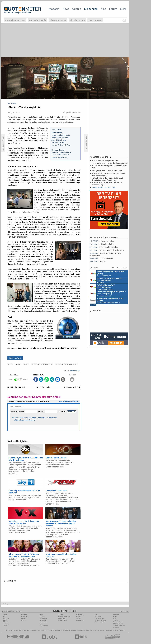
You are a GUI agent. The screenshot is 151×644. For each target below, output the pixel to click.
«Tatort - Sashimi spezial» (104, 247)
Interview (24, 620)
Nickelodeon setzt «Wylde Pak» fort (105, 160)
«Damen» (98, 262)
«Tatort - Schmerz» (101, 258)
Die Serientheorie (38, 20)
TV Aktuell (15, 630)
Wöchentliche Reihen (64, 617)
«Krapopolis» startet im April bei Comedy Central (110, 163)
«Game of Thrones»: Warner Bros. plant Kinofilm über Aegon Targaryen (110, 174)
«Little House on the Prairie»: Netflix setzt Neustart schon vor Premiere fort (108, 179)
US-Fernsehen (44, 626)
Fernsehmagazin (24, 630)
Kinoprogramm (99, 630)
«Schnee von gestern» (102, 241)
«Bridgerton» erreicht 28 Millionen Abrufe (107, 170)
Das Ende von (95, 20)
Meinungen (91, 9)
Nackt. (26, 364)
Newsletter (6, 618)
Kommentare (15, 358)
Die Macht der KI (58, 20)
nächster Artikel (72, 387)
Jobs (114, 618)
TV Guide (66, 630)
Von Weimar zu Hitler (15, 20)
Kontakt (115, 620)
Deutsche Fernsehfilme (111, 630)
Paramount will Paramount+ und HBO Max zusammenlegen (108, 184)
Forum (113, 9)
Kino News (9, 630)
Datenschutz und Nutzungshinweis (118, 623)
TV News (49, 630)
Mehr (123, 9)
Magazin (54, 9)
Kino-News (98, 617)
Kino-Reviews (80, 620)
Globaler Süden (77, 20)
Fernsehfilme (81, 630)
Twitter (5, 626)
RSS (4, 617)
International (43, 622)
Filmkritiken (34, 630)
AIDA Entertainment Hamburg (106, 280)
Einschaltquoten (57, 630)
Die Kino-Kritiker (99, 618)
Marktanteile (62, 618)
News (66, 9)
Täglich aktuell (62, 620)
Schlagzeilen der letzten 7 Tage (104, 187)
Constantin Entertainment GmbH (107, 300)
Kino (103, 9)
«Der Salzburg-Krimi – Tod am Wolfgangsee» (105, 254)
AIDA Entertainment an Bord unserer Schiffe (107, 274)
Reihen (23, 618)
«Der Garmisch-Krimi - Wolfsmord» (107, 250)
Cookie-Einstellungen (119, 625)
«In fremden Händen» (102, 244)
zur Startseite (43, 387)
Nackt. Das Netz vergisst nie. (67, 364)
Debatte (79, 617)
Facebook (6, 624)
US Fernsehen (42, 630)
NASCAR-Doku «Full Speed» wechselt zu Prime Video (110, 167)
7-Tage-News (7, 622)
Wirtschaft (43, 620)
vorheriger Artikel (16, 387)
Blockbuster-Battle (100, 622)
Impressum (116, 627)
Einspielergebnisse (100, 620)
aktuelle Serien (90, 630)
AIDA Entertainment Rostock (108, 294)
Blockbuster (73, 630)
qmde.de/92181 (75, 371)
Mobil (5, 620)
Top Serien (122, 630)
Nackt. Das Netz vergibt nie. (42, 364)
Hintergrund (25, 617)
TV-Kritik (79, 618)
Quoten (77, 9)
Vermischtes (43, 618)
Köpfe (41, 624)
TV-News (42, 617)
